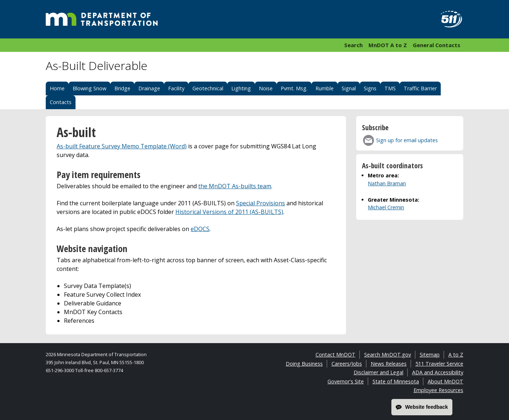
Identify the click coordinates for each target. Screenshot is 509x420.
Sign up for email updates (407, 140)
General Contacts (437, 45)
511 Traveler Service (439, 364)
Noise (266, 88)
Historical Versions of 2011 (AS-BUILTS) (229, 212)
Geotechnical (208, 88)
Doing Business (304, 364)
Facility (176, 88)
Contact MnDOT (335, 355)
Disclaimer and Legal (378, 372)
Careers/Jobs (347, 364)
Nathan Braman (387, 183)
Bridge (122, 88)
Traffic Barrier (420, 88)
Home (57, 88)
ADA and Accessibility (438, 372)
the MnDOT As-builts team (235, 186)
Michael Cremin (386, 207)
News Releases (389, 364)
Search (353, 45)
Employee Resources (438, 390)
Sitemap (430, 355)
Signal (349, 88)
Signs (370, 88)
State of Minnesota (396, 381)
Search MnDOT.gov (388, 355)
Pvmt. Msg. (294, 88)
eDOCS (200, 229)
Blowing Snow (89, 88)
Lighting (241, 88)
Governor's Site (346, 381)
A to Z (456, 355)
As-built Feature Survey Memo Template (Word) (122, 146)
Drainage (149, 88)
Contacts (61, 102)
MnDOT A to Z (388, 45)
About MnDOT (445, 381)
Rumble (325, 88)
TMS (390, 88)
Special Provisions (260, 203)
